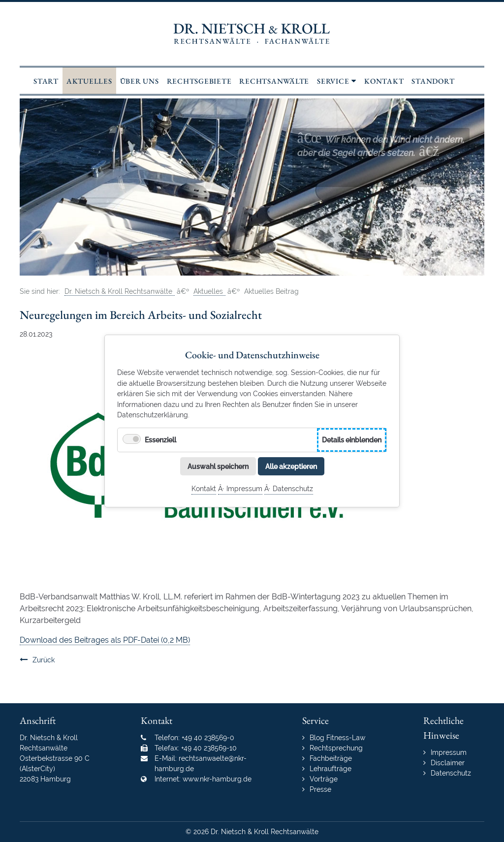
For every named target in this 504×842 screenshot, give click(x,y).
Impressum (244, 488)
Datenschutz (293, 488)
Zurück (44, 660)
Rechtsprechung (336, 748)
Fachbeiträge (331, 758)
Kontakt (204, 488)
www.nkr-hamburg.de (217, 779)
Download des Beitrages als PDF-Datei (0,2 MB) (105, 640)
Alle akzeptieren (291, 466)
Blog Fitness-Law (337, 738)
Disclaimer (448, 763)
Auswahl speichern (218, 466)
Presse (320, 789)
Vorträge (324, 779)
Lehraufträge (331, 769)
